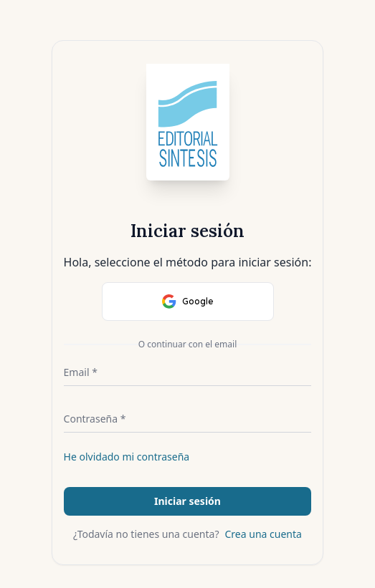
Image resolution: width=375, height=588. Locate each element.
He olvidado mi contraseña (127, 457)
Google (188, 302)
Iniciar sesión (187, 501)
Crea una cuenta (264, 534)
